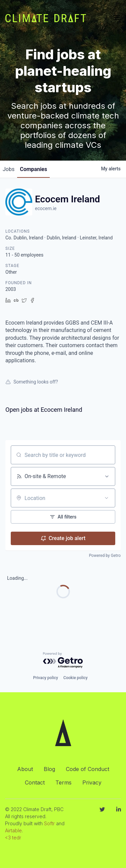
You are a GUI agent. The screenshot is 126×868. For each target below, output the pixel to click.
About (25, 769)
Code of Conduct (88, 769)
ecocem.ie (46, 208)
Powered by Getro (105, 556)
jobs (9, 169)
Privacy (92, 782)
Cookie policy (76, 678)
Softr (49, 823)
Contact (35, 782)
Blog (49, 769)
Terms (64, 782)
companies (33, 169)
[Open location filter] (107, 498)
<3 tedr (13, 838)
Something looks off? (32, 382)
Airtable (13, 830)
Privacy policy (45, 678)
